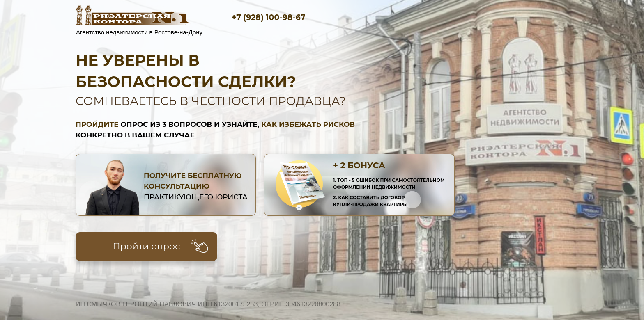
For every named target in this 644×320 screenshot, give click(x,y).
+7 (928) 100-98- (264, 17)
